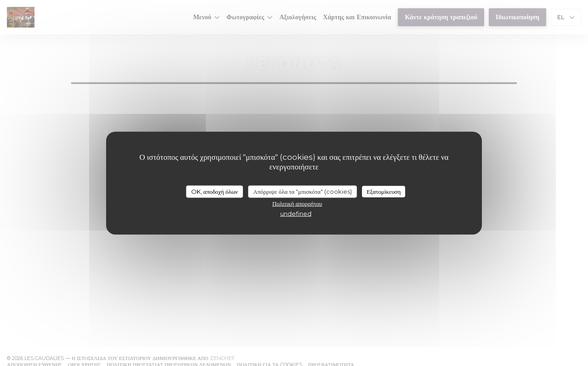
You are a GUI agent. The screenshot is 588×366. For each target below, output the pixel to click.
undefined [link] (296, 214)
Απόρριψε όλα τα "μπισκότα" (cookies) (302, 191)
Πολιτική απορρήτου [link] (297, 203)
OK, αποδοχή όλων (215, 191)
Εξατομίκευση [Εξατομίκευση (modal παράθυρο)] (384, 191)
